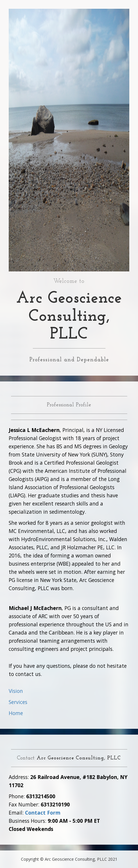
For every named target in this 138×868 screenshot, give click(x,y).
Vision (16, 691)
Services (18, 702)
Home (16, 713)
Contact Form (43, 813)
